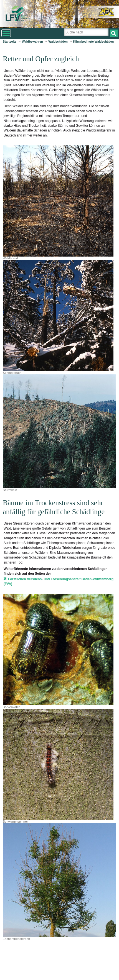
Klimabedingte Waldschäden (94, 42)
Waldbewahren (32, 42)
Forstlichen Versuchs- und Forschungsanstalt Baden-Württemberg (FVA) (59, 582)
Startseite (10, 42)
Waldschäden (58, 42)
